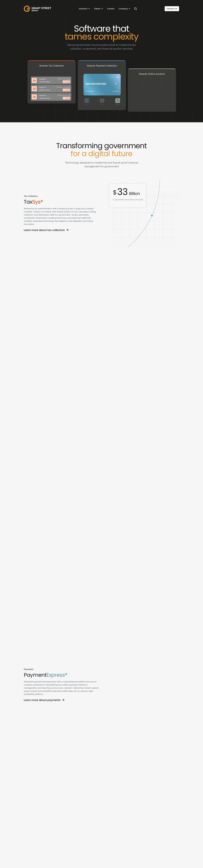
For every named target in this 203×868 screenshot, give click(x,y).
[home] (38, 9)
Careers (111, 9)
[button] (84, 9)
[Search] (136, 9)
